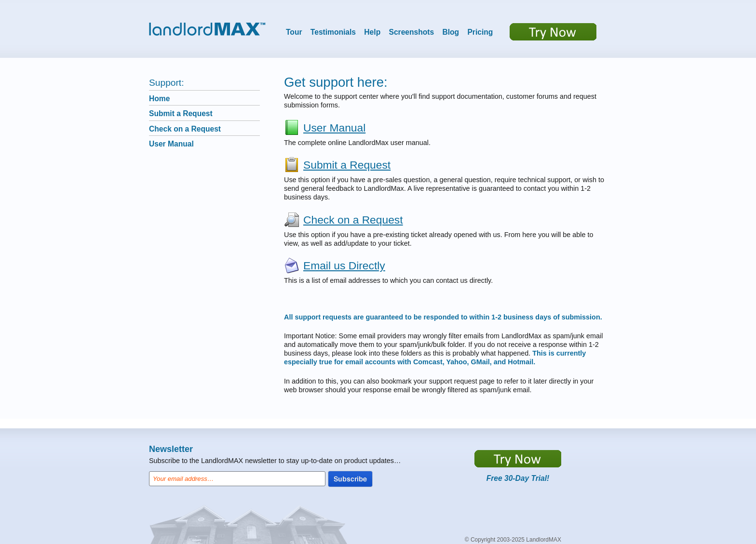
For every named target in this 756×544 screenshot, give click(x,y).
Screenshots (412, 32)
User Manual (171, 144)
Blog (451, 32)
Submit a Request (181, 113)
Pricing (480, 32)
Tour (294, 32)
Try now (553, 32)
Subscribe (350, 479)
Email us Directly (344, 265)
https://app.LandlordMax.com (518, 459)
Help (372, 32)
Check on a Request (185, 129)
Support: (167, 83)
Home (159, 99)
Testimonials (333, 32)
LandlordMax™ (207, 29)
